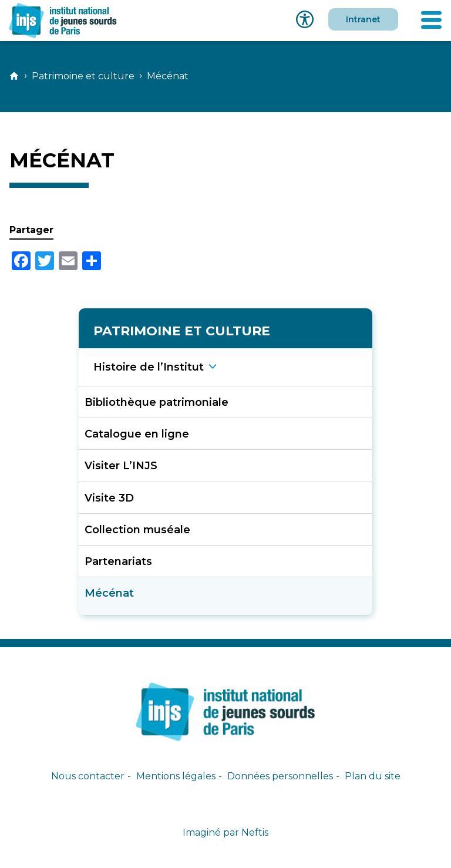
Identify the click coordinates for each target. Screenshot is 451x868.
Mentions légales (176, 776)
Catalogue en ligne (137, 434)
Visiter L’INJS (121, 465)
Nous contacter (88, 776)
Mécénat (109, 593)
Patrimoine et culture (83, 76)
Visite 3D (109, 498)
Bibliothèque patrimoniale (156, 402)
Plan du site (373, 776)
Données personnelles (280, 776)
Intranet (363, 19)
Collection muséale (137, 529)
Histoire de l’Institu (149, 367)
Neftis (255, 832)
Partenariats (118, 561)
